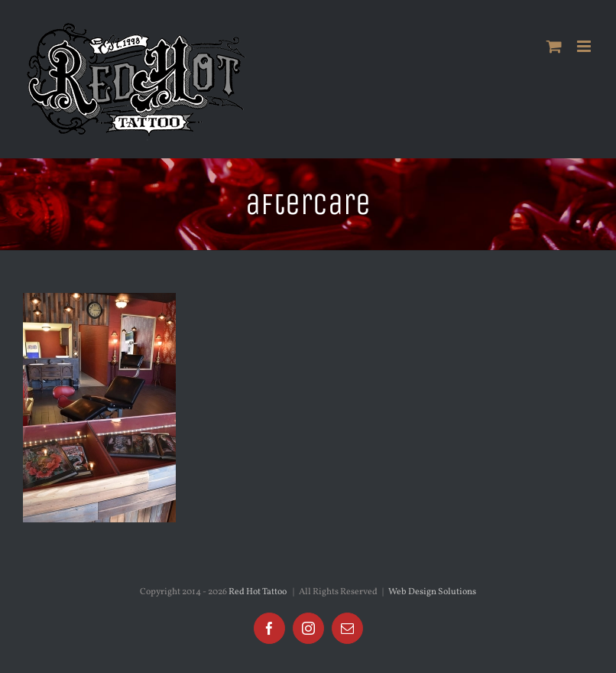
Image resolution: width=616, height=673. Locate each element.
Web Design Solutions (432, 592)
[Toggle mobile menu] (585, 46)
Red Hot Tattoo (258, 592)
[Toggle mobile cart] (554, 46)
